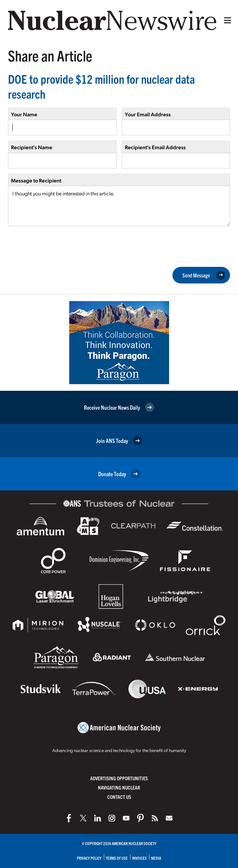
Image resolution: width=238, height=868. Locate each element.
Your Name (24, 114)
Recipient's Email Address (155, 147)
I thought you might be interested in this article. (119, 206)
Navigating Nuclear (119, 787)
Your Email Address (148, 114)
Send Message (204, 275)
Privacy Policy (89, 858)
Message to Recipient (36, 180)
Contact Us (119, 797)
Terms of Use (117, 858)
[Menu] (226, 20)
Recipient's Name (32, 147)
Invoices (139, 858)
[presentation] (59, 246)
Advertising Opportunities (119, 778)
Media (156, 858)
